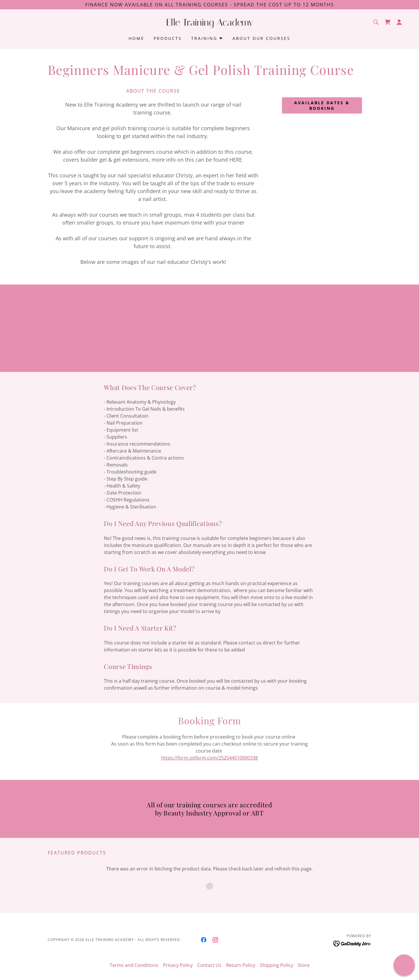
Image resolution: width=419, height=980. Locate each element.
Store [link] (304, 965)
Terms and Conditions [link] (134, 965)
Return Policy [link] (241, 965)
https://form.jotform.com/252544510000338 (210, 758)
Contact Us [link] (209, 965)
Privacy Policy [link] (178, 965)
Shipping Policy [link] (276, 965)
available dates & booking (322, 105)
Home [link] (136, 38)
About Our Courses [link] (261, 38)
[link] (210, 24)
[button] (399, 22)
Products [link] (168, 38)
